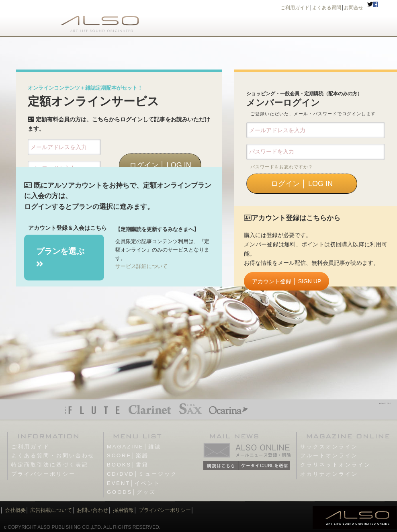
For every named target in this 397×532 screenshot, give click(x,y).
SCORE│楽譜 (128, 455)
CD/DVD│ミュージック (142, 474)
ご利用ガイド (295, 8)
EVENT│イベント (134, 483)
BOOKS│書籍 (128, 465)
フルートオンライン (329, 455)
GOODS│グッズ (131, 492)
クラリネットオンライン (336, 465)
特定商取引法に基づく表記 (50, 465)
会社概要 (15, 510)
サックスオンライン (329, 447)
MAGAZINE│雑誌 (134, 447)
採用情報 (123, 510)
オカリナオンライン (329, 474)
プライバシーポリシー (43, 474)
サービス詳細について (141, 266)
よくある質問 (327, 8)
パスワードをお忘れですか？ (282, 167)
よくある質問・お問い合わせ (53, 455)
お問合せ (354, 8)
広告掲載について (51, 510)
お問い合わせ (92, 510)
